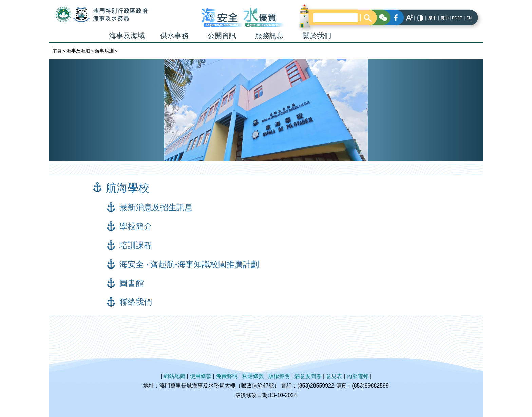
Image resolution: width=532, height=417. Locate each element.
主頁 (57, 51)
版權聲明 (279, 376)
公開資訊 (222, 35)
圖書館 (132, 283)
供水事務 (174, 35)
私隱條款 (253, 376)
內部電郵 (358, 376)
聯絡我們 (136, 302)
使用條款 (201, 376)
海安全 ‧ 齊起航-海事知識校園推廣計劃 (189, 264)
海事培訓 (104, 51)
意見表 (334, 376)
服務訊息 (269, 35)
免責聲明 (227, 376)
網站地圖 (174, 376)
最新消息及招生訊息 (156, 207)
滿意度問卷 (308, 376)
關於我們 (317, 35)
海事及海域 (127, 35)
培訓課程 (136, 245)
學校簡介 (136, 226)
